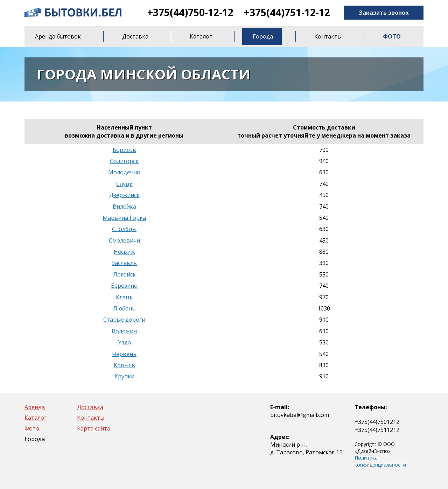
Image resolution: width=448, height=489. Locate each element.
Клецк (124, 297)
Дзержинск (124, 195)
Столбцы (124, 229)
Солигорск (124, 161)
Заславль (124, 263)
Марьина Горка (124, 218)
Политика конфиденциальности (380, 461)
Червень (124, 354)
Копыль (124, 365)
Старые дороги (124, 320)
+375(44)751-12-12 (287, 12)
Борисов (124, 150)
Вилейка (124, 207)
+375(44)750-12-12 (190, 12)
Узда (124, 342)
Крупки (124, 376)
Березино (124, 286)
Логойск (124, 274)
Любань (124, 308)
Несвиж (124, 252)
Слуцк (124, 184)
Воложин (124, 331)
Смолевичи (124, 240)
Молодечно (124, 172)
